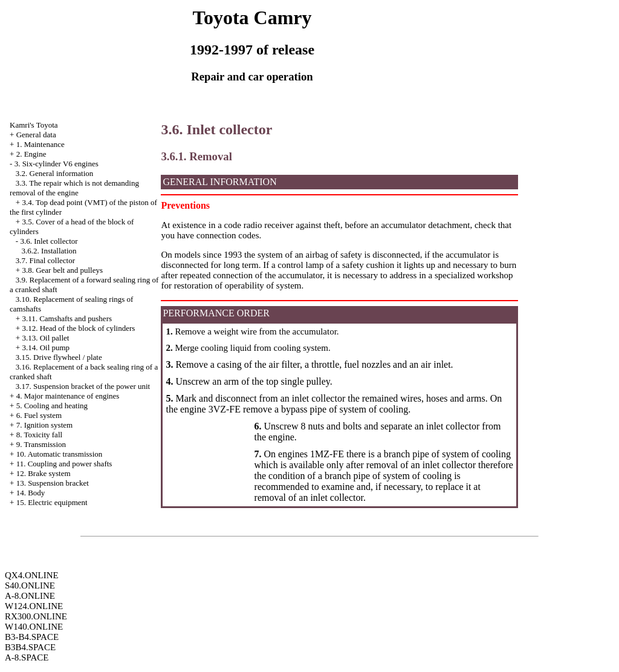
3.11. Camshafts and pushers (67, 318)
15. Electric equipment (52, 502)
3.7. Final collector (45, 260)
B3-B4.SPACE (32, 637)
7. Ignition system (45, 425)
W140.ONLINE (34, 627)
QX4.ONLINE (32, 575)
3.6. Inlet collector (49, 241)
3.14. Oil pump (46, 347)
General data (36, 135)
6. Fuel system (39, 415)
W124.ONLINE (34, 606)
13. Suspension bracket (53, 483)
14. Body (31, 493)
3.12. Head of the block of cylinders (78, 328)
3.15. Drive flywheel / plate (59, 357)
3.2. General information (55, 173)
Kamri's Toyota (34, 125)
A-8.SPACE (27, 657)
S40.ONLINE (30, 586)
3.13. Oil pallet (45, 338)
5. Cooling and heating (52, 406)
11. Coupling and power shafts (64, 464)
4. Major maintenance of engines (68, 396)
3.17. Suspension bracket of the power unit (83, 386)
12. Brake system (44, 473)
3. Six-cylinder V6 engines (57, 164)
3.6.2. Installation (49, 251)
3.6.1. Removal (196, 156)
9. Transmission (41, 444)
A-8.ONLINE (30, 596)
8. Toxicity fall (39, 435)
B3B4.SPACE (30, 647)
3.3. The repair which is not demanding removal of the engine (74, 188)
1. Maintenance (41, 144)
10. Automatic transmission (60, 454)
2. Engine (31, 154)
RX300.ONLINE (36, 616)
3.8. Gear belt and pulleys (62, 270)
